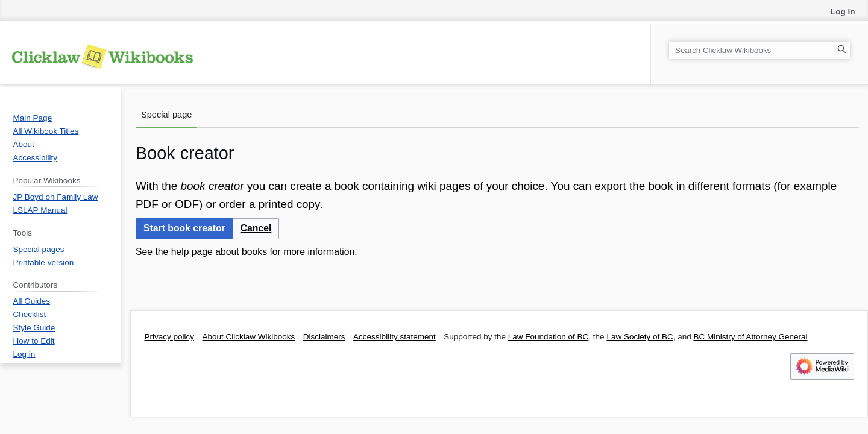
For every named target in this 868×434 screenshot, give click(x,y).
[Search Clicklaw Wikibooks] (759, 50)
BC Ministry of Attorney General (750, 337)
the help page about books (211, 252)
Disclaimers (324, 337)
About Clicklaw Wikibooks (249, 337)
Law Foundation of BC (549, 337)
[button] (256, 229)
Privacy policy (170, 337)
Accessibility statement (395, 337)
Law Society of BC (640, 337)
